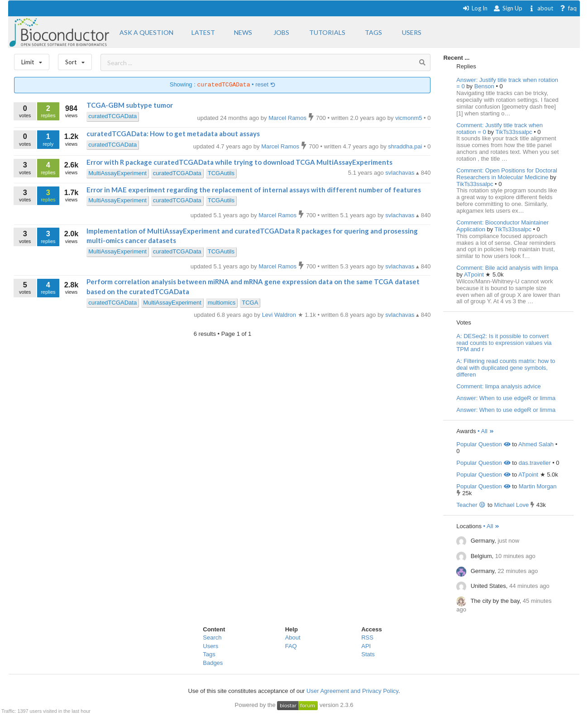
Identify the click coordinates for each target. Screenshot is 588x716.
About (293, 637)
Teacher (471, 505)
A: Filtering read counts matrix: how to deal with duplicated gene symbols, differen (506, 368)
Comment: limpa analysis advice (498, 386)
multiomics (222, 303)
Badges (213, 663)
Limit (32, 60)
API (366, 646)
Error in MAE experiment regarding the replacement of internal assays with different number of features (254, 190)
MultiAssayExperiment (117, 173)
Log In (475, 8)
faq (568, 8)
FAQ (291, 646)
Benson (485, 86)
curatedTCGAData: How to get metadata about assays (173, 134)
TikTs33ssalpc (514, 132)
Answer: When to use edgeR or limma (506, 398)
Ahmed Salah (536, 444)
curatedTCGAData (112, 116)
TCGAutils (221, 173)
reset (265, 85)
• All (486, 431)
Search (212, 637)
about (541, 8)
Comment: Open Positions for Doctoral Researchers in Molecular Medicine (507, 174)
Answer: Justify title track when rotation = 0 (507, 83)
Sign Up (508, 8)
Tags (209, 654)
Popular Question (483, 444)
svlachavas (401, 173)
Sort (75, 60)
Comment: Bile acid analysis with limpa (507, 268)
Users (210, 646)
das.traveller (535, 463)
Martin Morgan (538, 486)
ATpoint (475, 274)
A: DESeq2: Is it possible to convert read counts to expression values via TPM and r (504, 343)
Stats (368, 654)
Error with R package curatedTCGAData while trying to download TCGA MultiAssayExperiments (239, 162)
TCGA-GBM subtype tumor (130, 105)
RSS (367, 637)
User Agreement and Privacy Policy (352, 691)
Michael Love (512, 505)
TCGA (250, 303)
